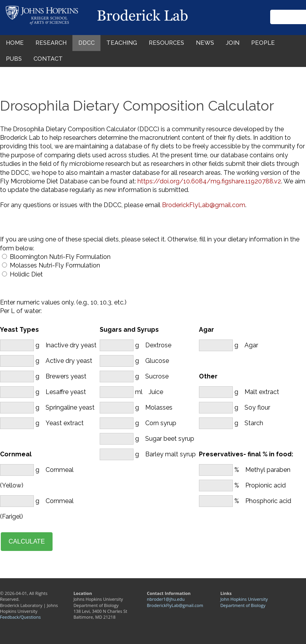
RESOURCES (166, 43)
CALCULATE (27, 541)
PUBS (14, 59)
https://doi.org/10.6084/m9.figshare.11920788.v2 (209, 181)
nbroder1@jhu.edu (166, 599)
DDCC (86, 43)
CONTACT (48, 59)
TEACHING (122, 43)
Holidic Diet (26, 274)
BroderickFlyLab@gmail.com (204, 205)
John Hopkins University (244, 599)
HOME (15, 43)
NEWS (205, 43)
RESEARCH (51, 43)
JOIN (233, 43)
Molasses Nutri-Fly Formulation (55, 265)
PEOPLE (263, 43)
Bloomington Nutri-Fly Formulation (60, 257)
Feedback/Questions (20, 617)
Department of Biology (243, 605)
